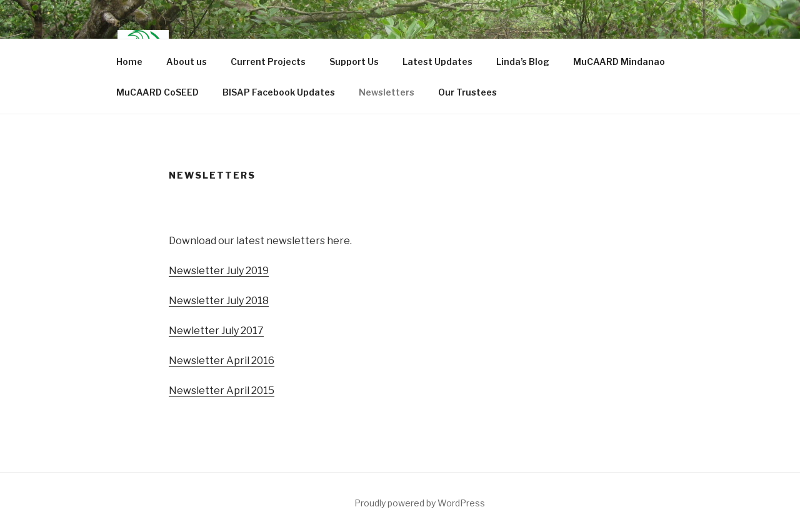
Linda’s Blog (523, 62)
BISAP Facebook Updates (279, 92)
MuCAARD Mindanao (619, 62)
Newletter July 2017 (216, 331)
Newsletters (387, 92)
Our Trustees (467, 92)
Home (129, 62)
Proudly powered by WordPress (420, 503)
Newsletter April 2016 (222, 361)
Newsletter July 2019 (219, 271)
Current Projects (268, 62)
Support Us (354, 62)
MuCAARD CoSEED (157, 92)
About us (187, 62)
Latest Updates (437, 62)
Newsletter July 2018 (219, 301)
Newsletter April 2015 (222, 391)
